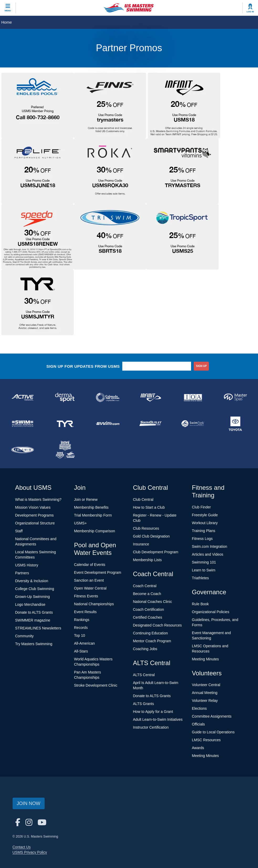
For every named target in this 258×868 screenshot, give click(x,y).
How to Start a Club (149, 507)
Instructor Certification (151, 727)
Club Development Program (156, 552)
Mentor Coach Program (152, 641)
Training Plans (204, 531)
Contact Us (22, 847)
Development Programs (35, 515)
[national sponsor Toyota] (235, 424)
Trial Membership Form (93, 515)
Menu (8, 11)
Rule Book (200, 604)
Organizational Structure (35, 523)
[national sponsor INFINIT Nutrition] (150, 397)
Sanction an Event (89, 580)
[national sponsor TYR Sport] (65, 424)
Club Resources (146, 528)
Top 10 (80, 635)
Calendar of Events (90, 565)
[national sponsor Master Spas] (235, 397)
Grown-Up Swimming (33, 597)
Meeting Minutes (205, 659)
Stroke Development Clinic (96, 685)
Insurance (141, 544)
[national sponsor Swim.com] (108, 424)
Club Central (143, 499)
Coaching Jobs (145, 649)
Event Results (85, 612)
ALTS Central (144, 675)
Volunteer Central (206, 685)
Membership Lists (148, 560)
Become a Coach (147, 594)
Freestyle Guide (205, 515)
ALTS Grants (144, 704)
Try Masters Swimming (34, 644)
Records (81, 628)
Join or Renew (86, 499)
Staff (19, 531)
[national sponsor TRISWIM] (23, 450)
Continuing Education (151, 633)
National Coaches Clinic (153, 602)
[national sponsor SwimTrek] (193, 424)
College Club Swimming (35, 589)
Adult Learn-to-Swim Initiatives (158, 719)
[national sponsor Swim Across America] (23, 424)
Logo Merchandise (30, 604)
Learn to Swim (204, 570)
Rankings (82, 620)
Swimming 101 (204, 562)
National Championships (94, 604)
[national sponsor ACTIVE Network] (23, 397)
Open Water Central (90, 588)
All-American (84, 643)
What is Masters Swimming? (38, 499)
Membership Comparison (94, 531)
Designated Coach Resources (157, 625)
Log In (250, 12)
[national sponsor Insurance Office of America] (193, 397)
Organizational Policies (210, 612)
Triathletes (200, 578)
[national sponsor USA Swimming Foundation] (65, 450)
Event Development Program (98, 572)
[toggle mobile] (8, 8)
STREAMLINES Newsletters (38, 628)
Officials (198, 724)
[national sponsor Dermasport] (65, 397)
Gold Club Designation (151, 536)
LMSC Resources (206, 740)
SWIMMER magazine (33, 620)
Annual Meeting (205, 693)
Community (25, 636)
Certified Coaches (148, 617)
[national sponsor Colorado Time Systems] (108, 397)
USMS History (27, 565)
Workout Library (205, 523)
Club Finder (201, 507)
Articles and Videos (208, 554)
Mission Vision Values (33, 507)
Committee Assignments (212, 716)
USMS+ (80, 523)
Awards (198, 748)
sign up (201, 366)
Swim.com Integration (210, 546)
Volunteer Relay (205, 701)
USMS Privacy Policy (30, 852)
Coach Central (145, 586)
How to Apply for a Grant (153, 712)
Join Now (29, 803)
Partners (22, 573)
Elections (199, 708)
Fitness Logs (202, 539)
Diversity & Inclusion (32, 581)
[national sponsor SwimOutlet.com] (150, 424)
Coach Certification (149, 609)
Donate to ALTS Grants (34, 612)
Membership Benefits (91, 507)
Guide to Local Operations (213, 732)
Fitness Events (86, 596)
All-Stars (81, 651)
